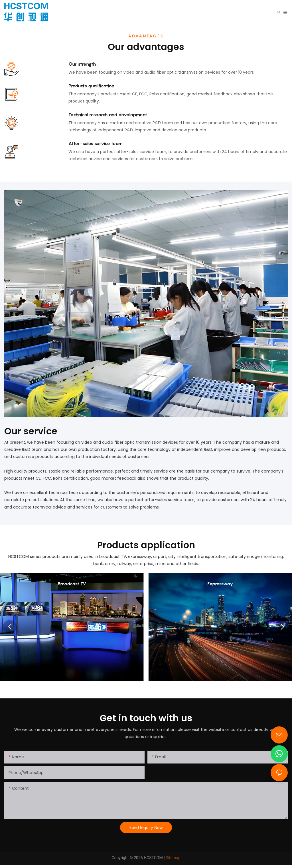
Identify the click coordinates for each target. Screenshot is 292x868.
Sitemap (173, 858)
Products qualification (91, 86)
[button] (10, 627)
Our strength (82, 64)
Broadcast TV (72, 584)
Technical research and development (108, 114)
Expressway (220, 584)
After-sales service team (96, 143)
